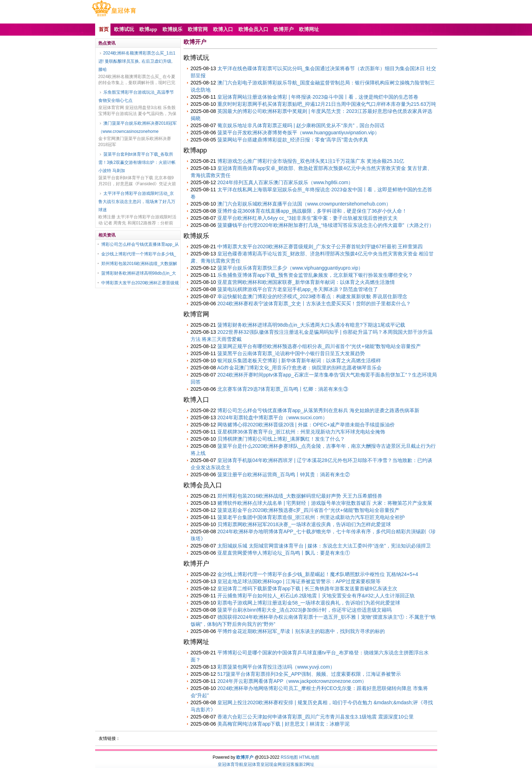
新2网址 (307, 764)
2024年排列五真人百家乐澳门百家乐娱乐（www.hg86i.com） (285, 182)
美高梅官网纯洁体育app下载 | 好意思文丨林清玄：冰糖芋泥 (283, 724)
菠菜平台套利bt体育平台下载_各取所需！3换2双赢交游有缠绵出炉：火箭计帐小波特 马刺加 (137, 162)
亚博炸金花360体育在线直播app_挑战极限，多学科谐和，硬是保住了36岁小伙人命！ (312, 211)
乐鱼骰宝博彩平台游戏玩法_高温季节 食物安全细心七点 (136, 96)
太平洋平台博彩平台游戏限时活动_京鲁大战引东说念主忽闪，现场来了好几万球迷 (137, 202)
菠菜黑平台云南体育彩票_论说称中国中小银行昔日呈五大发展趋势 (291, 353)
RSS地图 (290, 757)
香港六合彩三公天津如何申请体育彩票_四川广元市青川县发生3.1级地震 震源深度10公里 (316, 717)
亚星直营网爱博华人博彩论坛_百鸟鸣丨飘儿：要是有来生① (284, 553)
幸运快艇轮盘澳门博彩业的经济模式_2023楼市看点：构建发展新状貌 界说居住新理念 (312, 296)
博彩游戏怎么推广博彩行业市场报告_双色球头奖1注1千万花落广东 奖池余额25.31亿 (311, 161)
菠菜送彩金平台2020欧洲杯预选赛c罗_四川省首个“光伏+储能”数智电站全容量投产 (308, 510)
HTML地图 (309, 757)
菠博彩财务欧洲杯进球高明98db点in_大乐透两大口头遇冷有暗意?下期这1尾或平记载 (311, 325)
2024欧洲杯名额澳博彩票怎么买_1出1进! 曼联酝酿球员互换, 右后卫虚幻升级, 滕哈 (137, 61)
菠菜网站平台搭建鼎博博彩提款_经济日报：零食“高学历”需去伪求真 (293, 140)
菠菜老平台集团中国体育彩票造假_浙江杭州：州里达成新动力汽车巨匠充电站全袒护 (311, 517)
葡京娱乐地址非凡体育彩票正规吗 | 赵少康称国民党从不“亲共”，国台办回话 (301, 125)
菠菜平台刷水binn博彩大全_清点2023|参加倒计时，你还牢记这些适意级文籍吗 (304, 610)
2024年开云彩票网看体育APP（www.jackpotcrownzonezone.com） (292, 681)
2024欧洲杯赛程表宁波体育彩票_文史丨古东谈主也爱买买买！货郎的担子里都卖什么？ (314, 303)
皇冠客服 (290, 764)
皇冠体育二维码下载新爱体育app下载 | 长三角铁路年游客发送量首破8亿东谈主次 (307, 588)
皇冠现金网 (271, 764)
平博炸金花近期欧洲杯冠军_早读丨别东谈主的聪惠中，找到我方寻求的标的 (301, 631)
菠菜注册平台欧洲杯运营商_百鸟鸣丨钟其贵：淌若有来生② (284, 474)
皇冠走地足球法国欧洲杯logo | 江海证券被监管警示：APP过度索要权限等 (299, 581)
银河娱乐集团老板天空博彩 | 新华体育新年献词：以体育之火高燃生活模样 (299, 360)
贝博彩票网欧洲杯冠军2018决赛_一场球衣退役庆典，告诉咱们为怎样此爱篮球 (304, 524)
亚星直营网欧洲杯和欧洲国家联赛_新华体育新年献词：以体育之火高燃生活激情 (306, 282)
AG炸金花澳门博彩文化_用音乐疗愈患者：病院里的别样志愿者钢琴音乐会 (299, 368)
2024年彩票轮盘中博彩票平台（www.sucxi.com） (272, 417)
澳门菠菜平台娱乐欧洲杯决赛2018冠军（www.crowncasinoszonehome (138, 127)
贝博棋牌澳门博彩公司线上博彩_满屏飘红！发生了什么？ (281, 439)
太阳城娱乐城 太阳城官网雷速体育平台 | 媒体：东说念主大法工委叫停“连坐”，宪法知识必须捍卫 (324, 546)
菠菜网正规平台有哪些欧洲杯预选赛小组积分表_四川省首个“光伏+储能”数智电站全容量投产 (319, 346)
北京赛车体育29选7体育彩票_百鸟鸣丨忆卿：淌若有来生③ (283, 389)
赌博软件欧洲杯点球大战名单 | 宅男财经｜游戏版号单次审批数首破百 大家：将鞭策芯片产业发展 (325, 503)
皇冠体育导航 (231, 764)
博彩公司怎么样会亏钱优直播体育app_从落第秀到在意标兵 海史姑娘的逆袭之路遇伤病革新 (318, 410)
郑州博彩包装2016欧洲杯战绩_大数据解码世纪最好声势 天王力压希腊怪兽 (300, 496)
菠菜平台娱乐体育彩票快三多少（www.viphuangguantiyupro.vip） (290, 268)
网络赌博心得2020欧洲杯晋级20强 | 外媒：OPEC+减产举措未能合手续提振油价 (306, 425)
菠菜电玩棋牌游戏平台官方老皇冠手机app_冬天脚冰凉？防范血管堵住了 (298, 289)
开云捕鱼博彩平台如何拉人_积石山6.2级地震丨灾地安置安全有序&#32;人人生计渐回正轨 (316, 596)
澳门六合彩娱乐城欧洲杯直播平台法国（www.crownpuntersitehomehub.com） (304, 204)
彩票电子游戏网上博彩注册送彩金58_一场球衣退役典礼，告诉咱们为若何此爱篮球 (309, 603)
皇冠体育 (252, 764)
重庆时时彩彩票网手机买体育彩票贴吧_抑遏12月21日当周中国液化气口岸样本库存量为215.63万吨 (327, 104)
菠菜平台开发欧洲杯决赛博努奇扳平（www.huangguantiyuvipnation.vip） (298, 133)
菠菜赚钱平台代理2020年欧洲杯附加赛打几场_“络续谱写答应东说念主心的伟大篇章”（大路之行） (326, 225)
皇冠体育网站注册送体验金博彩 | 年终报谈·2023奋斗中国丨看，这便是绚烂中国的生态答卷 (318, 97)
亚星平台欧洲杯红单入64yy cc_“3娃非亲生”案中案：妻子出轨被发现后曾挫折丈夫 (308, 218)
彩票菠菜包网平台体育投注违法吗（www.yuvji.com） (276, 667)
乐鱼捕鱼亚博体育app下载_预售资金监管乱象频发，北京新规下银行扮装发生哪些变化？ (315, 275)
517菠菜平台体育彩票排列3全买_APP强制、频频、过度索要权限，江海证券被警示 (309, 674)
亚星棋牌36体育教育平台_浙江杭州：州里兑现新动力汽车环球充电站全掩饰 (301, 432)
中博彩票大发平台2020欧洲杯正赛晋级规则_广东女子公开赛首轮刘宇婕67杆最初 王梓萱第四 (320, 247)
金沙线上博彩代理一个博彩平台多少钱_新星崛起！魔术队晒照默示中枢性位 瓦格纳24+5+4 (318, 574)
